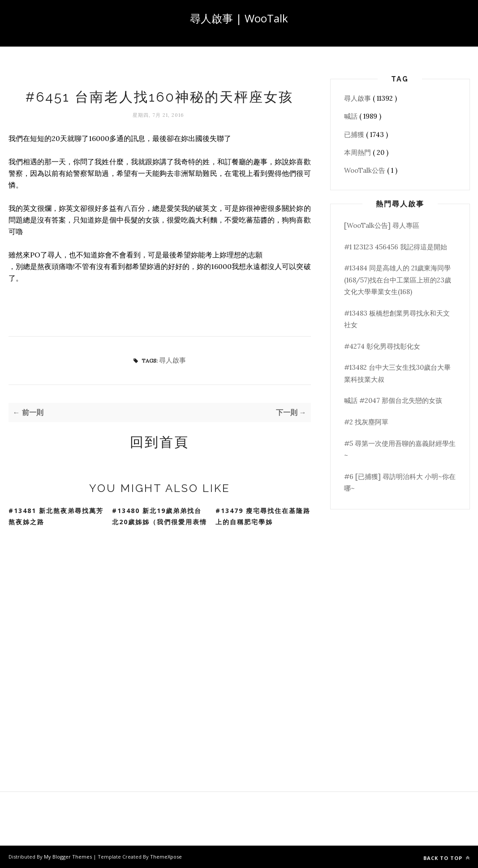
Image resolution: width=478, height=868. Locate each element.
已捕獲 (355, 135)
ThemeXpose (166, 857)
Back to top (447, 858)
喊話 (352, 116)
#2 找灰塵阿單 (366, 422)
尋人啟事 (172, 360)
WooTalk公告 (366, 170)
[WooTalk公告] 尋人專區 (382, 225)
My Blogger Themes (69, 857)
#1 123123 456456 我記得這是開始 (396, 247)
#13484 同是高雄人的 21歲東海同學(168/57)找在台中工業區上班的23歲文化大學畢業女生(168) (398, 280)
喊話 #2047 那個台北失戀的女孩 (393, 400)
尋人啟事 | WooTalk (239, 18)
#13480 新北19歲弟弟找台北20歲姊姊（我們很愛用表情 (159, 516)
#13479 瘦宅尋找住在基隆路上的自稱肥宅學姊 (263, 516)
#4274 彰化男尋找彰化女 (382, 346)
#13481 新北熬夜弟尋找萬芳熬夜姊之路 (56, 516)
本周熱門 (358, 152)
